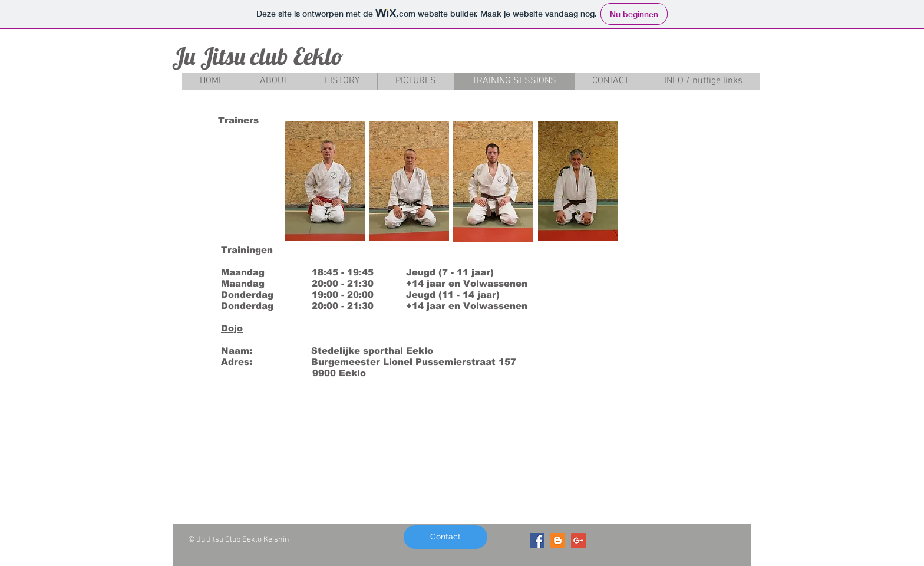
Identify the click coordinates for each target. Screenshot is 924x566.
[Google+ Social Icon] (578, 540)
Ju (184, 56)
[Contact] (445, 537)
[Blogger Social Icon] (558, 540)
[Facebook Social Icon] (537, 540)
